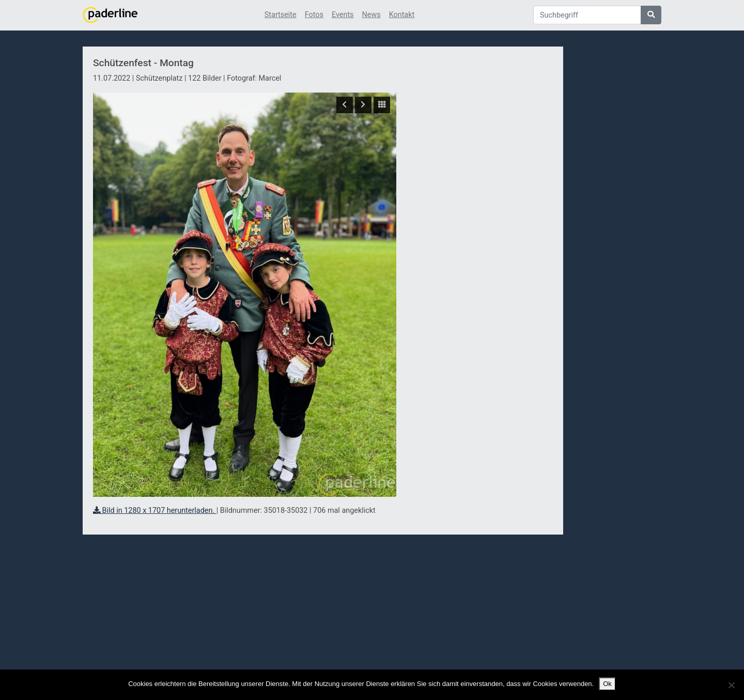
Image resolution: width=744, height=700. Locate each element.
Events (343, 15)
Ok (607, 684)
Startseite (281, 15)
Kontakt (402, 15)
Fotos (314, 15)
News (371, 15)
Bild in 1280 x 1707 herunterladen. (155, 511)
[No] (731, 685)
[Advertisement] (480, 234)
